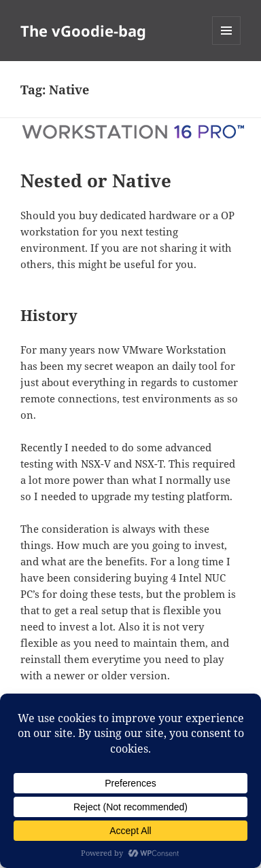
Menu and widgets (227, 44)
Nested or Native (96, 181)
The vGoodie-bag (83, 31)
